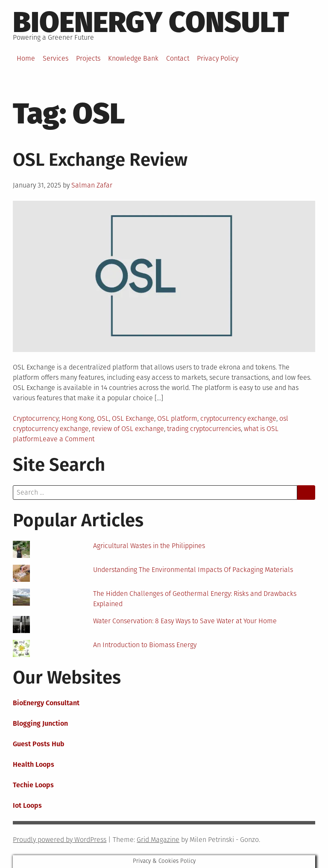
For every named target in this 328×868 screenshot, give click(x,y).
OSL (103, 418)
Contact (178, 58)
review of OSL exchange (128, 429)
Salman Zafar (92, 185)
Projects (88, 58)
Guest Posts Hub (39, 744)
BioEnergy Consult (151, 22)
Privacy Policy (218, 58)
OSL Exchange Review (100, 160)
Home (26, 58)
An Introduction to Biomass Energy (145, 645)
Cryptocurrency (36, 418)
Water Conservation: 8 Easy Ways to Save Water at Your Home (185, 621)
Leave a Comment (67, 439)
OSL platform (177, 418)
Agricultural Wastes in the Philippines (149, 546)
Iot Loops (27, 805)
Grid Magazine (158, 840)
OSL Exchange (133, 418)
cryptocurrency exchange (238, 418)
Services (56, 58)
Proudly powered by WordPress (60, 840)
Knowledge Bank (133, 58)
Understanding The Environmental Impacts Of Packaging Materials (193, 570)
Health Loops (34, 764)
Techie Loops (33, 785)
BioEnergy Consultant (46, 703)
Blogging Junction (40, 723)
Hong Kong (78, 418)
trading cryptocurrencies (204, 429)
